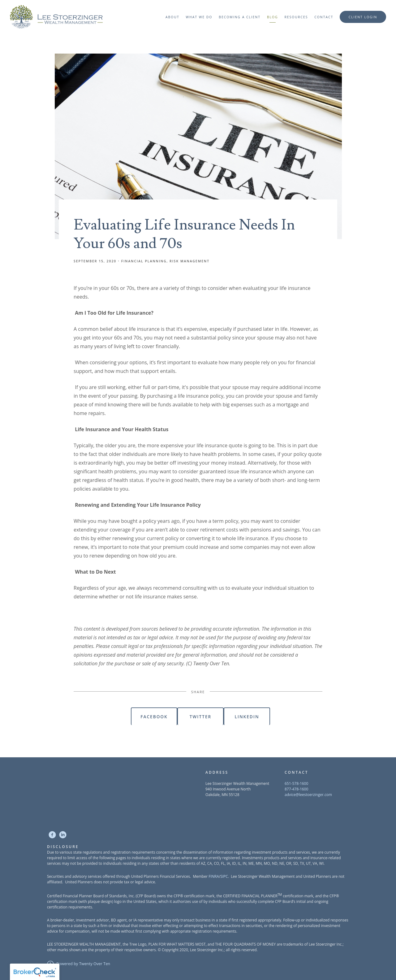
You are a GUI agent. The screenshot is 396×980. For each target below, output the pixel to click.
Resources (296, 17)
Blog (273, 17)
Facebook (154, 717)
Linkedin (247, 717)
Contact (324, 17)
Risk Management (189, 261)
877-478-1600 (296, 789)
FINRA (214, 876)
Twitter (200, 717)
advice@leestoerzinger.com (308, 795)
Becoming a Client (240, 17)
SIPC (224, 876)
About (172, 17)
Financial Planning (144, 261)
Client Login (363, 17)
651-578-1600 (296, 783)
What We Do (199, 17)
